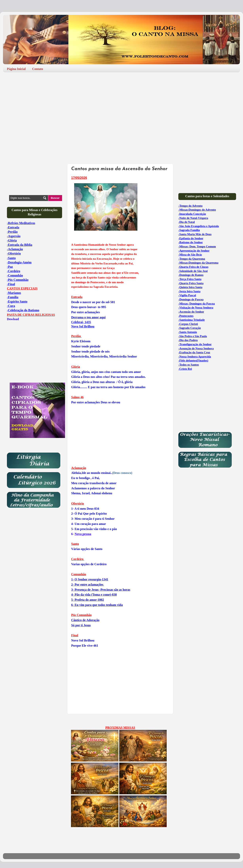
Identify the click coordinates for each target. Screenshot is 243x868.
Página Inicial (16, 69)
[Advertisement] (121, 106)
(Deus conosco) (102, 473)
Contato (38, 69)
